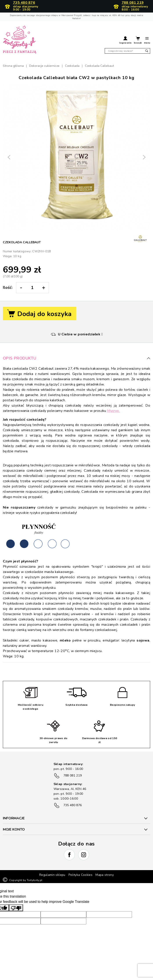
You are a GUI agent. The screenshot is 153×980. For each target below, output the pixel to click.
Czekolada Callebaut (22, 242)
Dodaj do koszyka (40, 314)
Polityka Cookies (81, 875)
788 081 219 (133, 3)
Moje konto (14, 829)
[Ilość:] (32, 288)
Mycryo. (113, 411)
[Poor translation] (16, 908)
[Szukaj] (127, 51)
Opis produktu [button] (76, 358)
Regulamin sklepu (52, 875)
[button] (125, 41)
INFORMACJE (14, 818)
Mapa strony (105, 875)
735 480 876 (24, 3)
